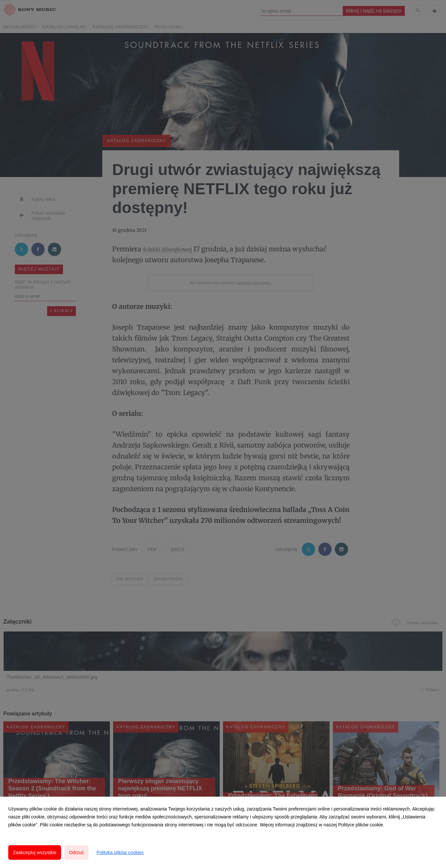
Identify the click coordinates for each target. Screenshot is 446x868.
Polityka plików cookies (120, 852)
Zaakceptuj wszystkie (35, 852)
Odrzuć (76, 852)
